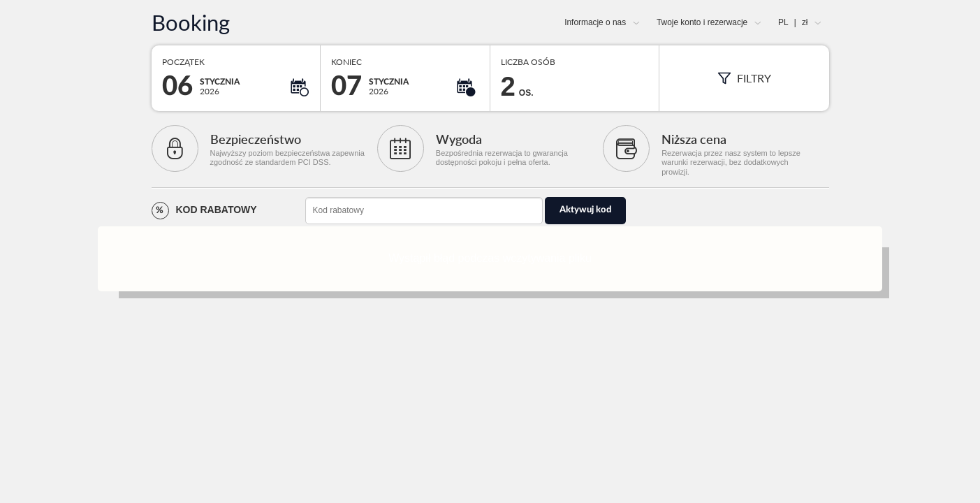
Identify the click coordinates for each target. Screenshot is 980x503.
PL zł (793, 22)
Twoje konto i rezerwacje (702, 22)
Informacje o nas (595, 22)
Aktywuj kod (585, 210)
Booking (191, 23)
